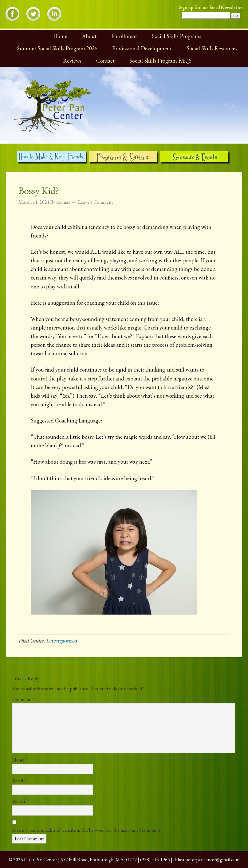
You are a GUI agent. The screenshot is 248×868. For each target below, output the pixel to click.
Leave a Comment (96, 202)
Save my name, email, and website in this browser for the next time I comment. (87, 830)
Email (19, 781)
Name (20, 760)
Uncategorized (61, 640)
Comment (23, 699)
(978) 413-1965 (155, 860)
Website (20, 802)
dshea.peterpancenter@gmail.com (206, 860)
